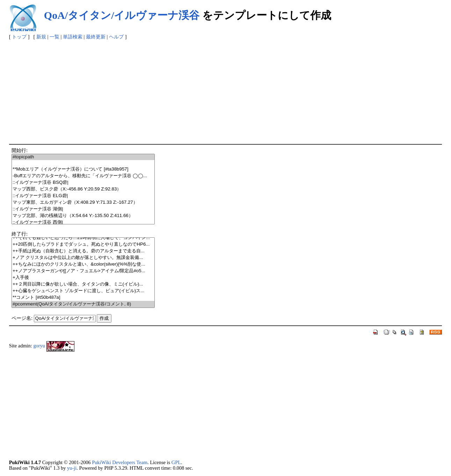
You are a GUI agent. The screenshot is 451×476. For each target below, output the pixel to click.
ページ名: (22, 318)
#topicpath (83, 157)
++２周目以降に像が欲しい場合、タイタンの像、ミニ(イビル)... (83, 284)
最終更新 (96, 37)
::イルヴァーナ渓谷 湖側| (83, 209)
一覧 (54, 37)
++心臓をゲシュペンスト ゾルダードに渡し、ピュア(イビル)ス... (83, 291)
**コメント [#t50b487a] (83, 298)
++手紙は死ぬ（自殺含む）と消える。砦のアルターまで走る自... (83, 251)
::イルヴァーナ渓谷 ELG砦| (83, 196)
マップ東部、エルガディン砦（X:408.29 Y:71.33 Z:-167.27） (83, 203)
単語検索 (73, 37)
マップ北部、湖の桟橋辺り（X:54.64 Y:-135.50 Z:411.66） (83, 216)
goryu (39, 346)
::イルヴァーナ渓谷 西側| (83, 222)
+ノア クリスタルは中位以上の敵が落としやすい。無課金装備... (83, 258)
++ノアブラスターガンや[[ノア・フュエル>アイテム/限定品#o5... (83, 271)
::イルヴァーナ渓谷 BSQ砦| (83, 183)
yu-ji (72, 468)
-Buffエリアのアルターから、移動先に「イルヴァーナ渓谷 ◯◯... (83, 176)
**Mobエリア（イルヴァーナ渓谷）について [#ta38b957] (83, 169)
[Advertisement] (226, 92)
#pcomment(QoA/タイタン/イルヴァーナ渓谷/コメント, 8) (83, 304)
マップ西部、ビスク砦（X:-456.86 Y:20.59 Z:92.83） (83, 189)
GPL (176, 462)
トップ (19, 37)
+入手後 (83, 278)
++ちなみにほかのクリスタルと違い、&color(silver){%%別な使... (83, 264)
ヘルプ (116, 37)
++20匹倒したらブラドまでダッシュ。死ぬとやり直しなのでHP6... (83, 244)
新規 (41, 37)
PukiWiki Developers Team (120, 462)
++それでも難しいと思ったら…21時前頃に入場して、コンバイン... (83, 238)
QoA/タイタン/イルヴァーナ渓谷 (122, 15)
